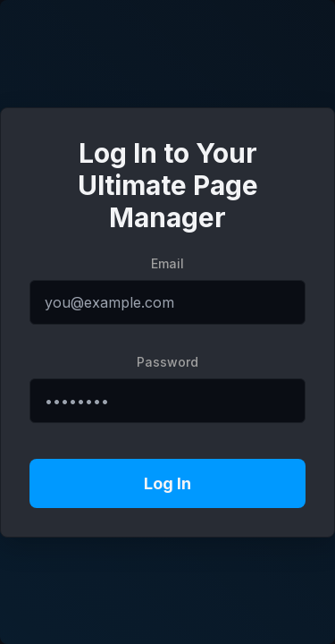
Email (167, 263)
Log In (167, 483)
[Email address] (167, 302)
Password (167, 362)
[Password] (167, 401)
